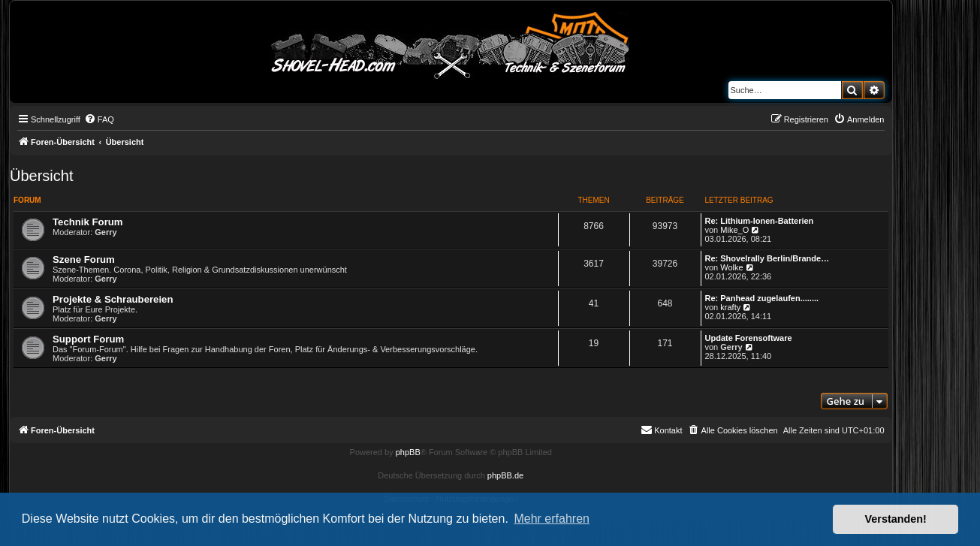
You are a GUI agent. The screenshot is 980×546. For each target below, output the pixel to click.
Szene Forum (84, 259)
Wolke (731, 267)
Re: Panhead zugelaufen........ (762, 298)
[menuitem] (99, 119)
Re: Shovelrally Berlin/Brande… (767, 258)
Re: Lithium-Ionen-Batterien (760, 221)
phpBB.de (505, 475)
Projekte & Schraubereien (113, 299)
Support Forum (88, 339)
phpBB (408, 452)
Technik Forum (88, 222)
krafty (730, 307)
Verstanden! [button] (896, 519)
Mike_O (734, 230)
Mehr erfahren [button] (552, 519)
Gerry (106, 232)
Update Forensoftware (749, 338)
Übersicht (41, 176)
